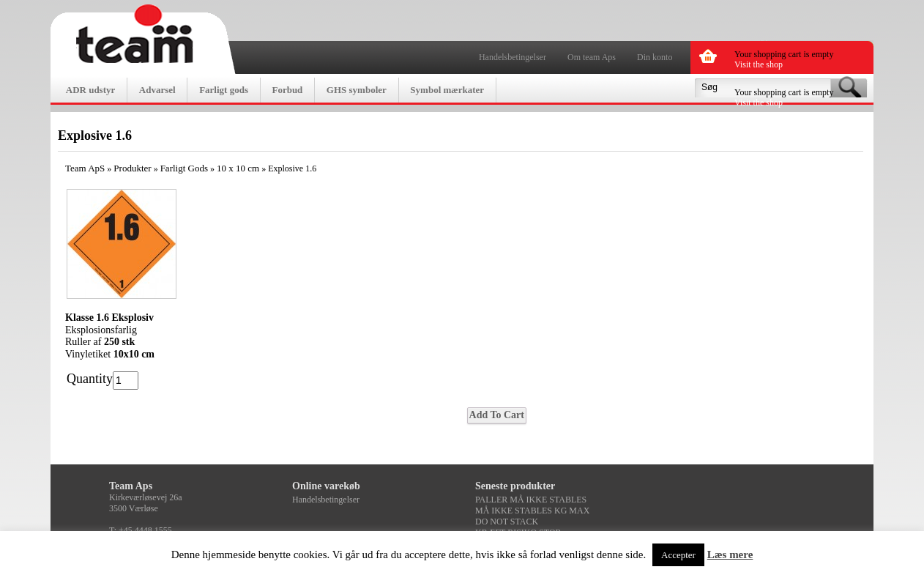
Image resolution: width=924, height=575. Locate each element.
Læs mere (730, 554)
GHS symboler (357, 90)
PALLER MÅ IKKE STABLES (531, 500)
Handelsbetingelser (513, 57)
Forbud (287, 90)
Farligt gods (224, 90)
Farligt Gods (184, 168)
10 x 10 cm (238, 168)
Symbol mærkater (447, 90)
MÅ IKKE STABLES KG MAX (532, 511)
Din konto (655, 57)
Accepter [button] (678, 555)
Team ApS (85, 168)
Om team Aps (592, 57)
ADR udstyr (91, 90)
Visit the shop (759, 64)
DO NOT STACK (507, 522)
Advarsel (157, 90)
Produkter (132, 168)
